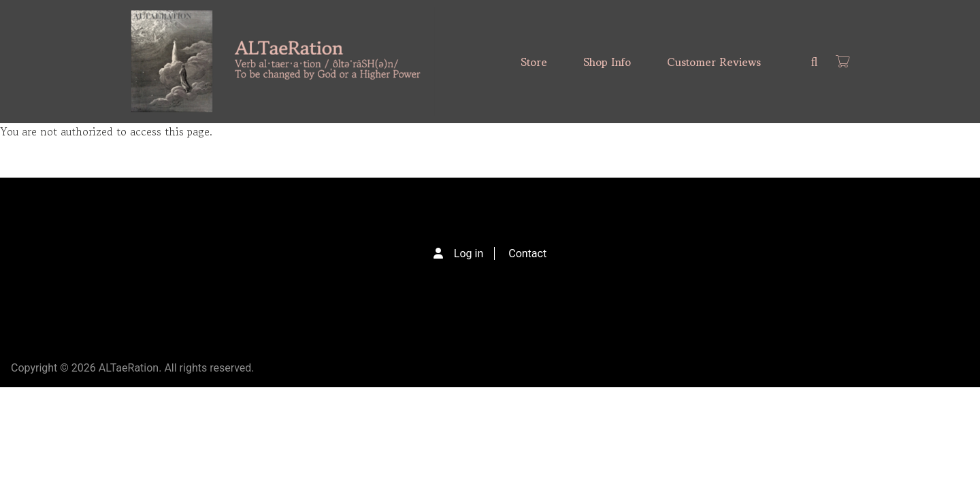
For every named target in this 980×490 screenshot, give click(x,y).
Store (534, 62)
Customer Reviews (714, 62)
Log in (469, 254)
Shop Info (607, 62)
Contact (527, 254)
